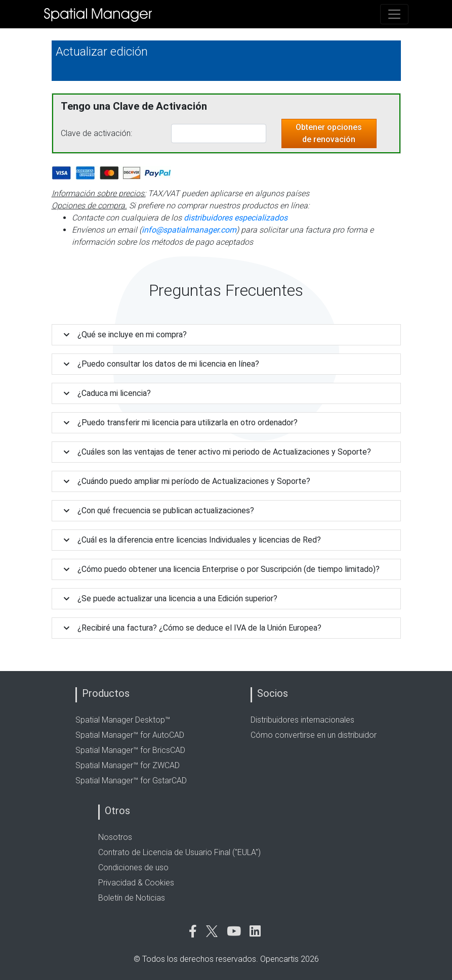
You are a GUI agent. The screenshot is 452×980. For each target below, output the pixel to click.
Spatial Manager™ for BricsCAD (130, 750)
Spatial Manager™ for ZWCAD (128, 765)
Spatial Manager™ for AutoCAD (130, 735)
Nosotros (115, 837)
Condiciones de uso (133, 867)
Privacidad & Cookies (136, 883)
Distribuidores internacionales (302, 720)
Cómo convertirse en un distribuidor (314, 735)
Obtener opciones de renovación (329, 133)
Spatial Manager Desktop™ (123, 720)
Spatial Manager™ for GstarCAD (131, 781)
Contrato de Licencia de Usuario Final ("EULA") (179, 852)
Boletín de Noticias (132, 898)
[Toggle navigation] (394, 14)
